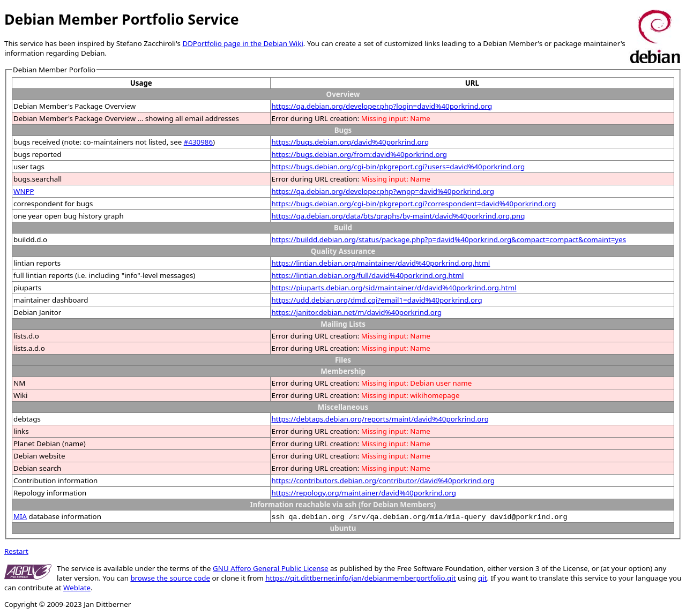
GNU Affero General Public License (270, 568)
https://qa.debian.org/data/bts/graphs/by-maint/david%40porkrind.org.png (398, 216)
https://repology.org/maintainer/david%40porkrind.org (364, 493)
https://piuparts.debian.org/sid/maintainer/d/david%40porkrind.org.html (394, 288)
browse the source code (170, 578)
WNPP (24, 191)
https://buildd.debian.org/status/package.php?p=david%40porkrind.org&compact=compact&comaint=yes (449, 239)
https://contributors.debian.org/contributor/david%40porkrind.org (383, 480)
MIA (20, 516)
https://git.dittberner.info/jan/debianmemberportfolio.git (360, 578)
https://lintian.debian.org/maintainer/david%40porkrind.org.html (381, 263)
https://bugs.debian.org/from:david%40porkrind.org (360, 154)
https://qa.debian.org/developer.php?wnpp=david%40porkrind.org (383, 191)
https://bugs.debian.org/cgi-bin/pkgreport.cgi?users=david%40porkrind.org (398, 167)
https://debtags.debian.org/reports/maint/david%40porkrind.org (380, 419)
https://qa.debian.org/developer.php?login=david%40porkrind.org (382, 106)
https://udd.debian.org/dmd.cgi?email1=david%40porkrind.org (377, 300)
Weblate (77, 588)
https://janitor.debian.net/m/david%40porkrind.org (357, 312)
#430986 (198, 142)
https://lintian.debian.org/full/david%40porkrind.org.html (368, 275)
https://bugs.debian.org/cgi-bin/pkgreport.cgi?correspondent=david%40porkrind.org (414, 204)
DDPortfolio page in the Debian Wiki (243, 43)
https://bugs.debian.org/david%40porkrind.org (351, 142)
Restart (16, 551)
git (482, 578)
